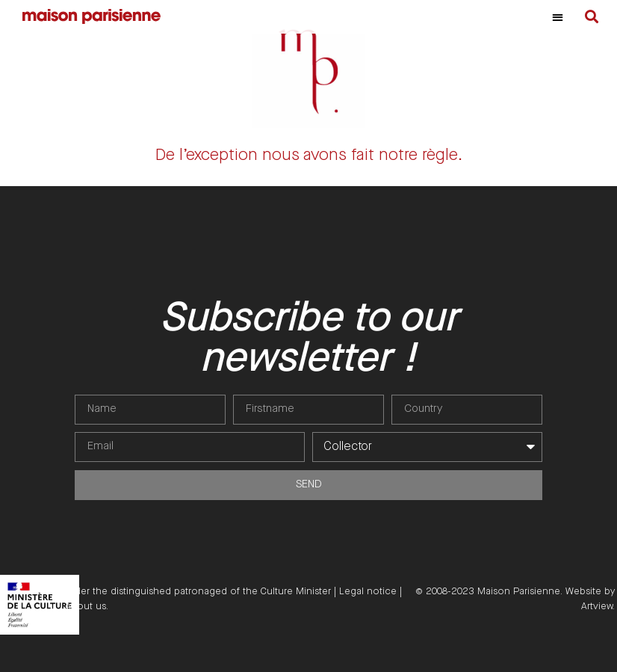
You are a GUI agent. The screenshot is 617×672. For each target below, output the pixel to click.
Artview (597, 606)
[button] (558, 17)
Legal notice (368, 591)
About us (86, 606)
